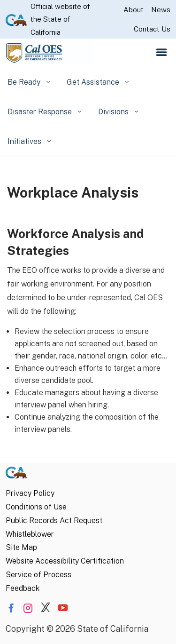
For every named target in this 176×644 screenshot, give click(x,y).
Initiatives (25, 141)
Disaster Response (41, 112)
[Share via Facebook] (11, 608)
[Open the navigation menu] (161, 53)
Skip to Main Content (88, 0)
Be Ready (25, 82)
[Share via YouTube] (63, 608)
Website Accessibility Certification (65, 561)
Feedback (23, 588)
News (161, 10)
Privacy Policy (30, 493)
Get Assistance (94, 82)
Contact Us (152, 29)
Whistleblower (30, 534)
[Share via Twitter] (46, 608)
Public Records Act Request (54, 521)
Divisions (114, 112)
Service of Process (38, 575)
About (134, 10)
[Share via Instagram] (28, 608)
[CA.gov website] (16, 19)
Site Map (21, 547)
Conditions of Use (36, 507)
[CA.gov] (16, 475)
